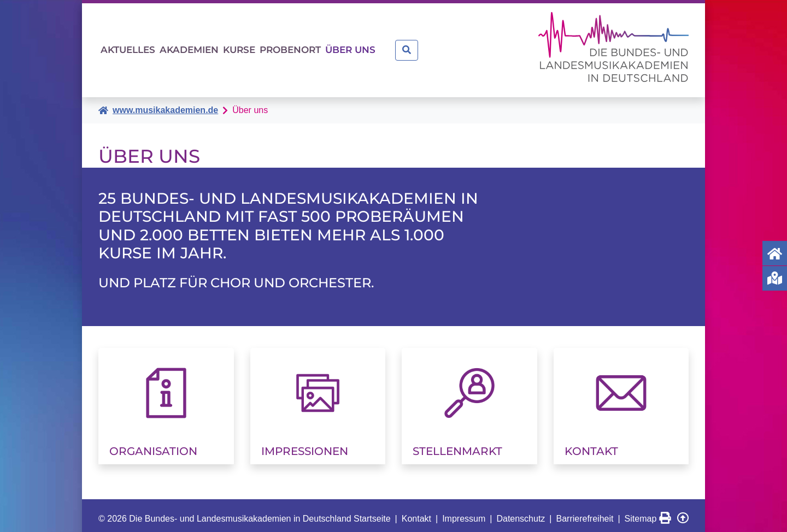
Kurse (297, 47)
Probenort (371, 47)
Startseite (372, 512)
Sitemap (641, 512)
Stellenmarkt (457, 445)
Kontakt (591, 445)
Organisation (153, 445)
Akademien (225, 47)
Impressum (464, 512)
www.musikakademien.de (165, 104)
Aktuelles (140, 47)
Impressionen (305, 445)
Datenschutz (521, 512)
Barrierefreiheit (585, 512)
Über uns (456, 47)
